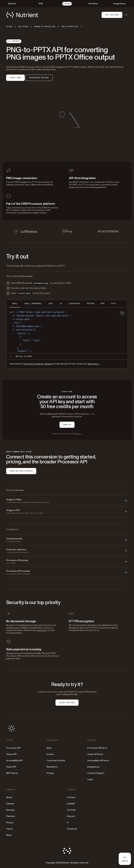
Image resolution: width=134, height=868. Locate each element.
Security (10, 810)
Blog (49, 748)
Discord (71, 816)
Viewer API (11, 754)
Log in (90, 779)
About (9, 797)
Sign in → (78, 434)
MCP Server (12, 773)
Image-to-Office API (45, 27)
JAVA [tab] (50, 304)
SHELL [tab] (15, 304)
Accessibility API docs (98, 761)
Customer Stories (56, 761)
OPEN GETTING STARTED (21, 471)
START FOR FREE (67, 703)
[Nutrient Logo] (22, 15)
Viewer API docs (95, 754)
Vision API (11, 767)
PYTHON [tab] (91, 304)
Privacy (10, 823)
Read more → (93, 364)
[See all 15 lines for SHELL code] (24, 356)
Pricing (50, 773)
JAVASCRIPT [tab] (74, 304)
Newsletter (52, 767)
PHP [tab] (103, 304)
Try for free (112, 15)
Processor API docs (97, 748)
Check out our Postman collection (38, 364)
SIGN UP (67, 425)
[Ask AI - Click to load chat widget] (125, 859)
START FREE (15, 78)
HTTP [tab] (113, 304)
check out (41, 630)
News (9, 835)
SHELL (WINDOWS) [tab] (33, 304)
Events (50, 754)
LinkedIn (71, 804)
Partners (11, 816)
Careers (10, 804)
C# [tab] (61, 304)
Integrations (93, 767)
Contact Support (96, 773)
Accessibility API (14, 761)
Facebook (72, 829)
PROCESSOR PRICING (39, 78)
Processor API (13, 748)
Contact (71, 797)
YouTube (71, 810)
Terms (9, 829)
